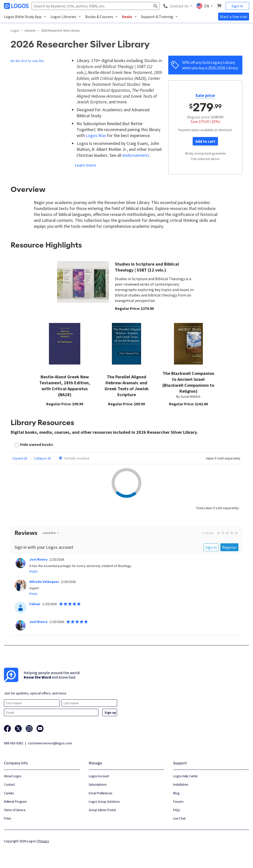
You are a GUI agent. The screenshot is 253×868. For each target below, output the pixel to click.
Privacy (44, 841)
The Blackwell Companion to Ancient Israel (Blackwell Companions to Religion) (188, 382)
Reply (34, 571)
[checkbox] (34, 445)
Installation (181, 785)
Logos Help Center (185, 776)
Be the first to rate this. (28, 61)
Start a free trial (234, 17)
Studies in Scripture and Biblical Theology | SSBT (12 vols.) (147, 267)
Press (7, 818)
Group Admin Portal (102, 810)
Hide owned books (37, 444)
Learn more (85, 165)
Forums (178, 802)
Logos (15, 31)
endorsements (136, 155)
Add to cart (205, 141)
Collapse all (42, 458)
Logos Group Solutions (104, 802)
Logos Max (96, 135)
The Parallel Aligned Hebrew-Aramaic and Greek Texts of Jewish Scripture (126, 386)
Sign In (237, 6)
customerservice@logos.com (50, 743)
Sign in (211, 547)
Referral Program (15, 802)
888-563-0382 (14, 743)
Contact (9, 785)
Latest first (51, 533)
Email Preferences (100, 793)
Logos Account (99, 776)
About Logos (13, 776)
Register (229, 547)
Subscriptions (98, 785)
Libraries (30, 31)
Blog (176, 793)
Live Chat (179, 818)
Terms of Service (15, 810)
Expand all (20, 458)
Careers (9, 793)
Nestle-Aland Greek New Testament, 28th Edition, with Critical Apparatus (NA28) (65, 386)
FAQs (177, 810)
